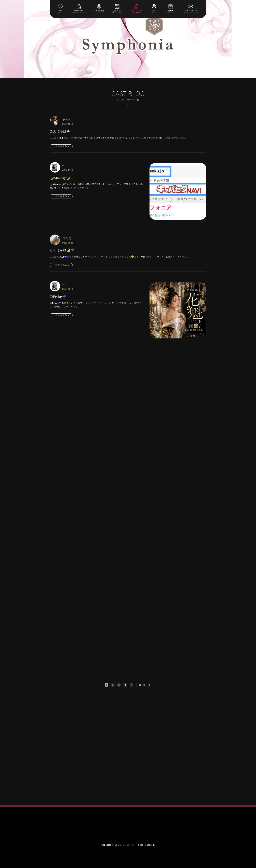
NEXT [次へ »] (142, 685)
